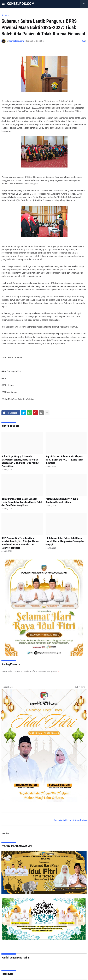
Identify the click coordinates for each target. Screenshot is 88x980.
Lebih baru (8, 687)
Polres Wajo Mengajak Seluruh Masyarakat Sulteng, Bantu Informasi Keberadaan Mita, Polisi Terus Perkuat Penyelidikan (20, 461)
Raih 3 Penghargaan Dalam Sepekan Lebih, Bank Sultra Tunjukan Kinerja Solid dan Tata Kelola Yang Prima (22, 502)
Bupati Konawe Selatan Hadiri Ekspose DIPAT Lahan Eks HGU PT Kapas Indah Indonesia (64, 460)
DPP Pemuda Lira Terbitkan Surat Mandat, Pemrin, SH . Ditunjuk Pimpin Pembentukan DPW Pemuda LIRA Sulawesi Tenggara (20, 543)
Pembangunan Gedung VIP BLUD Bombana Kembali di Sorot (62, 500)
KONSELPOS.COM (21, 4)
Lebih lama (80, 687)
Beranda (5, 15)
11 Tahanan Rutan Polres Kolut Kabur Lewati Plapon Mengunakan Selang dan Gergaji (65, 541)
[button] (3, 4)
